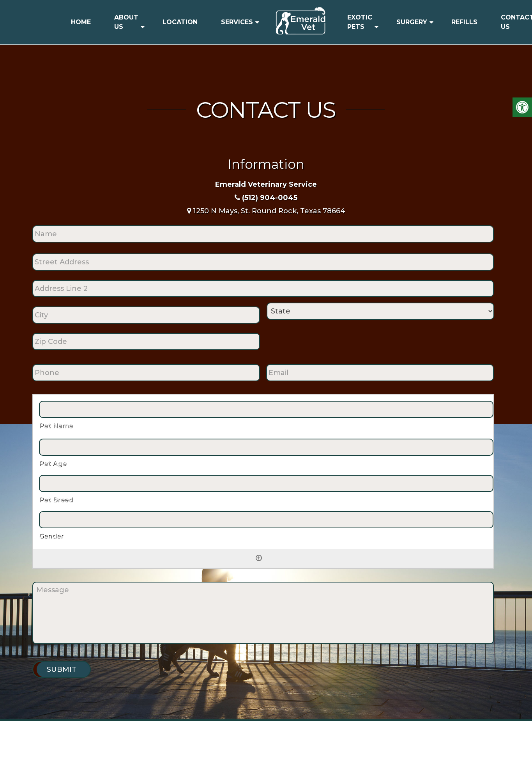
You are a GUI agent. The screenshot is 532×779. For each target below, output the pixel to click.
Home (81, 22)
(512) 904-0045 (270, 198)
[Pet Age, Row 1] (266, 447)
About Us (126, 22)
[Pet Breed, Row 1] (266, 483)
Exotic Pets (360, 22)
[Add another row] (259, 558)
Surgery (412, 22)
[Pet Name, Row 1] (266, 409)
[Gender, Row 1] (266, 520)
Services (237, 22)
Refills (464, 22)
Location (180, 22)
